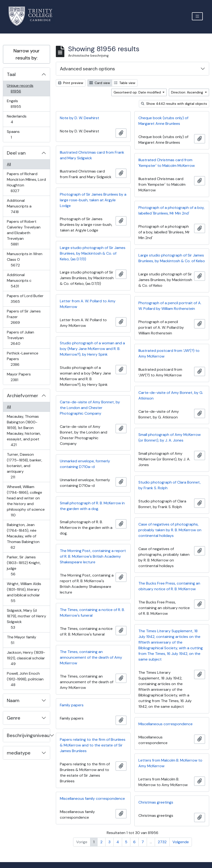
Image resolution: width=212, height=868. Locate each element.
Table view (125, 83)
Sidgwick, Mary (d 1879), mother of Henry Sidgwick (26, 619)
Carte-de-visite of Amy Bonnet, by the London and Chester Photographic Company (90, 408)
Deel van (16, 153)
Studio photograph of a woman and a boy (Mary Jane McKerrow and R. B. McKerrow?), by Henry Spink (92, 349)
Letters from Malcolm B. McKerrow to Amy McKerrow (170, 763)
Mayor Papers (19, 377)
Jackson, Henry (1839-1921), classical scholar (26, 658)
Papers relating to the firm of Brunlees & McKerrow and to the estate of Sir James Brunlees (93, 745)
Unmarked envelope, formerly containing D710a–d (85, 464)
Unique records (20, 88)
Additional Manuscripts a (19, 206)
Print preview (71, 83)
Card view (100, 83)
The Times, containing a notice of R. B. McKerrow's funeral (92, 613)
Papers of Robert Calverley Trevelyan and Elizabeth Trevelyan (24, 233)
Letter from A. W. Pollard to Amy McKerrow (88, 304)
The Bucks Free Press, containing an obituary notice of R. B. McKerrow (169, 586)
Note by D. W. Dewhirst (79, 118)
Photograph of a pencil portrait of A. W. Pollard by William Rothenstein (170, 306)
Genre (14, 718)
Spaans (14, 134)
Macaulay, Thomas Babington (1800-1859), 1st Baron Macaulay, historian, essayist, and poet (24, 431)
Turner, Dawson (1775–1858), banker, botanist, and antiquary (24, 466)
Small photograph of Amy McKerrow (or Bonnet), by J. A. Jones (170, 437)
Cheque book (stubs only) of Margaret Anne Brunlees (163, 121)
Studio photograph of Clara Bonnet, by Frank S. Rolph (170, 485)
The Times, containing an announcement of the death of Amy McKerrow (91, 657)
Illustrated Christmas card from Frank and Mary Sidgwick (92, 155)
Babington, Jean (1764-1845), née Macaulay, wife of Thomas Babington (23, 536)
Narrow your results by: (26, 54)
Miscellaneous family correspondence (92, 798)
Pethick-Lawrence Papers (22, 359)
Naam (13, 700)
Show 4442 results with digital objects (174, 104)
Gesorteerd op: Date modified (138, 92)
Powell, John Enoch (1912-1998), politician (25, 679)
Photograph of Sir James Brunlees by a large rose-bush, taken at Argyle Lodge (93, 200)
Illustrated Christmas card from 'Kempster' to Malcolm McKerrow (167, 163)
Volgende (181, 842)
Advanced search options (87, 69)
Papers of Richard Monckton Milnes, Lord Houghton (26, 182)
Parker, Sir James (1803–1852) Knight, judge (24, 566)
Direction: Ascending (188, 92)
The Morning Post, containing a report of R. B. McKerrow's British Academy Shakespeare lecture (93, 556)
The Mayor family (21, 640)
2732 (162, 842)
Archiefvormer (22, 396)
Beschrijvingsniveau (28, 735)
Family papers (72, 705)
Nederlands (17, 119)
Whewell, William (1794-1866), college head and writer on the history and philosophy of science (26, 501)
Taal (11, 74)
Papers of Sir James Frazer (24, 317)
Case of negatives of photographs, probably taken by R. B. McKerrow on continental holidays (170, 530)
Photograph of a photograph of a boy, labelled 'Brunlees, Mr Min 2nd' (171, 210)
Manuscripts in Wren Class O (24, 259)
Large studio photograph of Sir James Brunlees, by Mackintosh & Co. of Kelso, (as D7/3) (93, 253)
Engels (19, 104)
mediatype (19, 753)
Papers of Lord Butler (25, 299)
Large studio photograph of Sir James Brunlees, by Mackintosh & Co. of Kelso (172, 258)
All (9, 164)
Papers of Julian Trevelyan (20, 338)
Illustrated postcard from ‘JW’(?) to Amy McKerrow (169, 353)
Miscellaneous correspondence (166, 724)
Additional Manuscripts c (19, 280)
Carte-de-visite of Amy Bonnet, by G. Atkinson (171, 395)
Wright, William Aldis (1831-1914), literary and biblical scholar (24, 592)
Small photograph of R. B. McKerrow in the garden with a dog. (92, 506)
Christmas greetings (156, 802)
